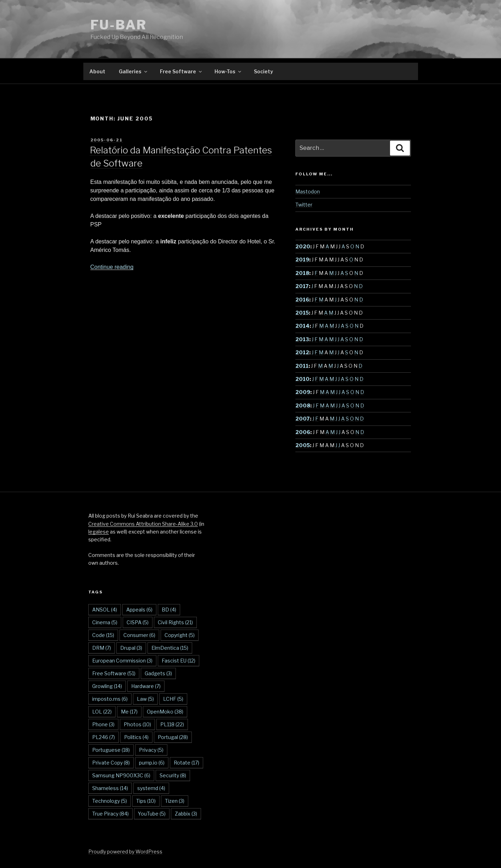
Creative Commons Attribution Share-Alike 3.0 (143, 524)
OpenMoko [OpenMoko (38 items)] (165, 712)
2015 (302, 313)
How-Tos (228, 71)
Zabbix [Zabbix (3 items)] (186, 814)
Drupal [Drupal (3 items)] (131, 648)
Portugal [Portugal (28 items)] (173, 737)
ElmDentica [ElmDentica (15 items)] (170, 648)
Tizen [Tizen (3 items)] (175, 801)
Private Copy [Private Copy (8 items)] (111, 763)
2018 (302, 273)
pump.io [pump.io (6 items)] (152, 763)
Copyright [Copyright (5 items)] (180, 635)
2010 (302, 379)
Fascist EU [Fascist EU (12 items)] (179, 661)
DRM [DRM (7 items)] (102, 648)
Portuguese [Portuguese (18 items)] (111, 750)
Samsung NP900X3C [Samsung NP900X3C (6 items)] (121, 775)
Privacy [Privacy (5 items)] (151, 750)
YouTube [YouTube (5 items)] (152, 814)
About (97, 71)
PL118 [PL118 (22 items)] (172, 724)
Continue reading (112, 267)
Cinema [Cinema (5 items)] (105, 622)
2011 (302, 366)
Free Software (181, 71)
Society (263, 71)
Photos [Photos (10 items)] (137, 724)
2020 (303, 246)
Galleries (133, 71)
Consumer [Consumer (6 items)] (139, 635)
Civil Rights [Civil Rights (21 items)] (175, 622)
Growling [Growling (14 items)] (107, 686)
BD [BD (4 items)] (169, 610)
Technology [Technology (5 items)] (110, 801)
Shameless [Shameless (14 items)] (110, 788)
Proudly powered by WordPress (125, 852)
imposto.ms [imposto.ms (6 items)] (110, 699)
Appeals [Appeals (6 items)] (139, 610)
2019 (302, 260)
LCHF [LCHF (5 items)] (173, 699)
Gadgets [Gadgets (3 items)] (158, 673)
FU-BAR (119, 25)
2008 (303, 405)
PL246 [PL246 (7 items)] (104, 737)
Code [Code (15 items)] (103, 635)
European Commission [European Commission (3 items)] (122, 661)
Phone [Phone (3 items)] (103, 724)
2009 (303, 392)
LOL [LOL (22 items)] (102, 712)
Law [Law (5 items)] (145, 699)
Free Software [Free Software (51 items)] (114, 673)
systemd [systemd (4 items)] (151, 788)
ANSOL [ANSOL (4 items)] (105, 610)
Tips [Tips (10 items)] (146, 801)
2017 (302, 286)
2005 (303, 445)
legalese (99, 532)
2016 (302, 300)
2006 (303, 432)
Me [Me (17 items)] (129, 712)
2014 (302, 326)
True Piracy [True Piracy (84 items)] (110, 814)
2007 (303, 419)
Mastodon (308, 191)
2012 (302, 352)
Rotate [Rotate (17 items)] (187, 763)
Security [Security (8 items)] (173, 775)
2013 (302, 339)
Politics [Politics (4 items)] (136, 737)
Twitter (304, 205)
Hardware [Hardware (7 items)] (146, 686)
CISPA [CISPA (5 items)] (138, 622)
